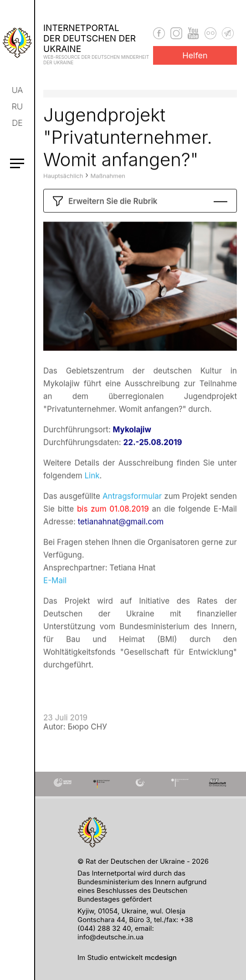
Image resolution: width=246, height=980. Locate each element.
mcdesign (161, 957)
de (18, 123)
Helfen (195, 55)
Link (92, 493)
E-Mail (55, 598)
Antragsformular (132, 513)
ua (18, 90)
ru (18, 106)
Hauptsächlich (63, 193)
